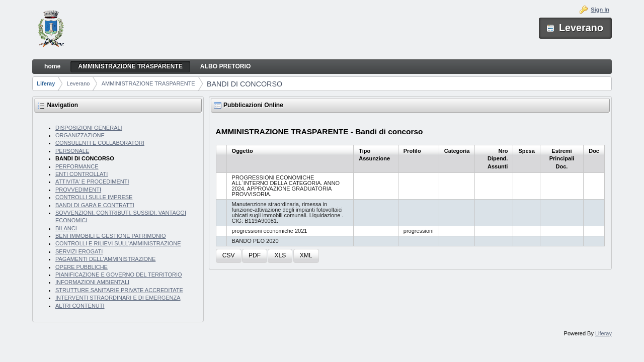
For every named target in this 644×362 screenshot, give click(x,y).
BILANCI (66, 228)
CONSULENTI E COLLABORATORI (100, 143)
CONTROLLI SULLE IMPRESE (94, 197)
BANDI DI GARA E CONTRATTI (95, 205)
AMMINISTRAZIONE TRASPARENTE (148, 83)
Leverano (78, 83)
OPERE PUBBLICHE (82, 267)
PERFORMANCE (77, 166)
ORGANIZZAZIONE (80, 135)
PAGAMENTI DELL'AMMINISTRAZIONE (105, 259)
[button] (229, 256)
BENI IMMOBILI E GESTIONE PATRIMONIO (111, 236)
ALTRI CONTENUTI (80, 306)
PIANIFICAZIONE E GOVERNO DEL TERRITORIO (119, 275)
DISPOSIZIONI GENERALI (89, 128)
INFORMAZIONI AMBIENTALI (92, 282)
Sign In (600, 10)
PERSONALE (72, 151)
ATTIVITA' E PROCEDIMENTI (92, 182)
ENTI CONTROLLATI (82, 174)
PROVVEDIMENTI (78, 190)
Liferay (46, 83)
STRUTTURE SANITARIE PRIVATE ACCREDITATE (119, 290)
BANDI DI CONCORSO (245, 84)
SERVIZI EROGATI (79, 251)
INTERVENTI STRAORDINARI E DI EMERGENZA (118, 298)
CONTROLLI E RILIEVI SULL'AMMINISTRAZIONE (118, 243)
